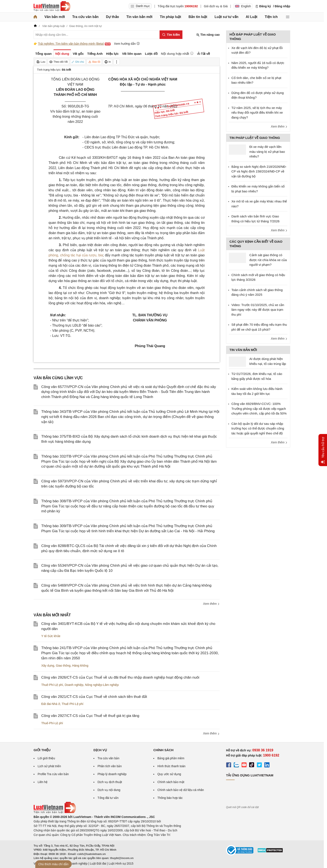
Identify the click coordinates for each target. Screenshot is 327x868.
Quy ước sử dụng (169, 774)
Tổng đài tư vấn (108, 798)
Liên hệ (43, 782)
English (243, 6)
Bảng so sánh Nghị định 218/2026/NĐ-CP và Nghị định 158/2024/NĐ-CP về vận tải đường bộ (259, 171)
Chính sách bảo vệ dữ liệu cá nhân (181, 790)
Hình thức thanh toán (171, 766)
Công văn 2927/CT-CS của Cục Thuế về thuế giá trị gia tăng (90, 716)
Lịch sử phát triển (49, 766)
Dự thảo (112, 17)
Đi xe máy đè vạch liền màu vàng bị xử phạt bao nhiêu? (267, 152)
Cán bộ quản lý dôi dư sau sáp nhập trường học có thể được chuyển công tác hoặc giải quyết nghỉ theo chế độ (258, 428)
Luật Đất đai (98, 864)
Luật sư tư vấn (226, 17)
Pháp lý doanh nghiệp (112, 774)
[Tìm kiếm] (171, 35)
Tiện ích (271, 17)
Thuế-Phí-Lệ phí (52, 685)
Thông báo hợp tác (170, 798)
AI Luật (252, 17)
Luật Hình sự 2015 (121, 864)
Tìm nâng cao (208, 35)
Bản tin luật (198, 17)
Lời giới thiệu (46, 758)
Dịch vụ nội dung (109, 790)
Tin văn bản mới (139, 17)
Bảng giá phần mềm (171, 758)
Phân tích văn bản (110, 766)
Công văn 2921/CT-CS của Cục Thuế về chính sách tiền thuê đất (94, 697)
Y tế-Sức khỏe (51, 636)
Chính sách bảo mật (171, 782)
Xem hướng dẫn (127, 44)
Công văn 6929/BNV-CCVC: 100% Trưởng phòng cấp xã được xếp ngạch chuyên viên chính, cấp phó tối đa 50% (259, 409)
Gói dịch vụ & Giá (216, 6)
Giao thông (63, 666)
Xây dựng (48, 666)
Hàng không (80, 666)
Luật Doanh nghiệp (75, 864)
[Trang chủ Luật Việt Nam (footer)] (55, 812)
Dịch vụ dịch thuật (110, 782)
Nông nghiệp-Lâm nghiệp (102, 685)
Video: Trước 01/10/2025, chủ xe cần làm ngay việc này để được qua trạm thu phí (258, 310)
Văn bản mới (55, 17)
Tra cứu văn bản (85, 17)
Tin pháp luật (170, 17)
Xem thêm (211, 604)
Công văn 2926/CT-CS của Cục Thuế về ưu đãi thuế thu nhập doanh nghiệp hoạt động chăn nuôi (120, 677)
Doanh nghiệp (74, 685)
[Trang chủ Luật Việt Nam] (52, 6)
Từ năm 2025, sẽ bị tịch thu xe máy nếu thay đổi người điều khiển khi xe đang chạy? (257, 113)
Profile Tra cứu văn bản (53, 774)
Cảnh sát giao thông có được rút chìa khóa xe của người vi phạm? (268, 260)
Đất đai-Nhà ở (51, 704)
